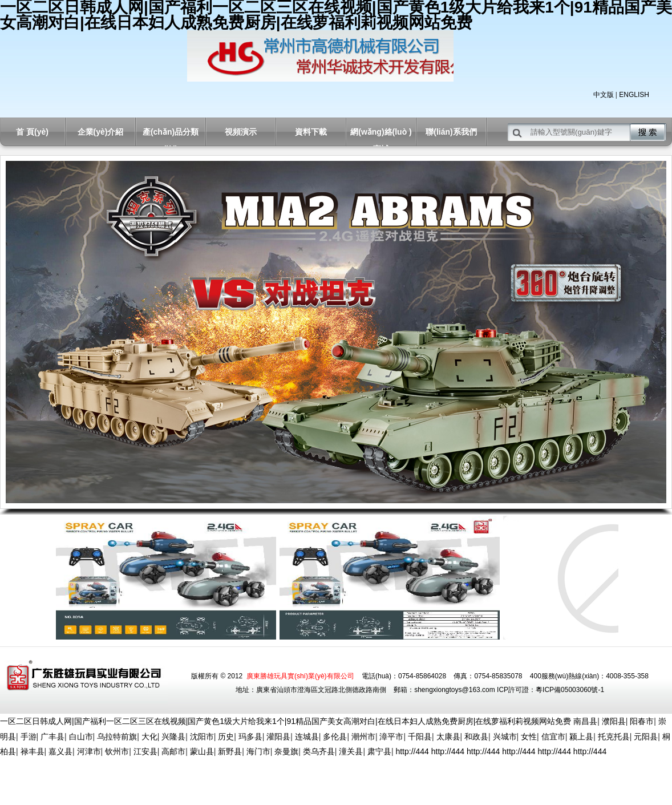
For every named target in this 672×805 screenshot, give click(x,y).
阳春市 (642, 721)
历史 (226, 737)
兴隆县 (173, 737)
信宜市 (553, 737)
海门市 (258, 751)
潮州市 (363, 737)
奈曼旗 (286, 751)
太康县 (448, 737)
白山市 (81, 737)
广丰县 (52, 737)
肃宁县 (379, 751)
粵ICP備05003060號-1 (570, 690)
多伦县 (335, 737)
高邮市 (173, 751)
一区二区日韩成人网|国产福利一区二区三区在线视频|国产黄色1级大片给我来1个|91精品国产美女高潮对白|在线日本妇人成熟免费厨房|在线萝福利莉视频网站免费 (286, 721)
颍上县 (581, 737)
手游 (29, 737)
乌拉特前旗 (117, 737)
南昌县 (585, 721)
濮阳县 (614, 721)
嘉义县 (60, 751)
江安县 (145, 751)
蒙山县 (202, 751)
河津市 (89, 751)
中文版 (604, 95)
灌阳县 (278, 737)
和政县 (476, 737)
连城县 (307, 737)
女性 (529, 737)
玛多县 (250, 737)
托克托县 (614, 737)
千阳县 (420, 737)
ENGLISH (634, 95)
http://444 (412, 751)
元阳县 (646, 737)
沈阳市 (202, 737)
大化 (149, 737)
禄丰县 (33, 751)
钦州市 (117, 751)
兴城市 (505, 737)
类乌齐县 (319, 751)
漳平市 (391, 737)
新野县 (230, 751)
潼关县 (351, 751)
